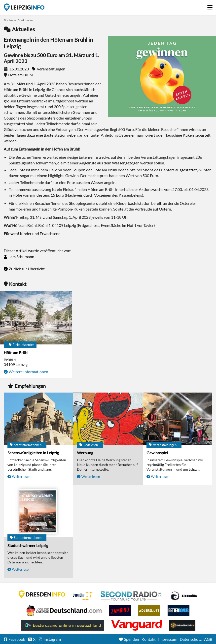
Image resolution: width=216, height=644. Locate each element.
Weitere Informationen (28, 372)
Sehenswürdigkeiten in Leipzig (33, 453)
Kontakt (149, 639)
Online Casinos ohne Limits (182, 625)
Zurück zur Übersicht (27, 269)
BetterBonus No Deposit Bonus (179, 611)
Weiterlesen (21, 476)
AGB (208, 639)
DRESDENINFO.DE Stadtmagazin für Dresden (42, 594)
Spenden (132, 639)
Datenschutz (191, 639)
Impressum (168, 639)
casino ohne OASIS (137, 625)
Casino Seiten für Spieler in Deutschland (184, 596)
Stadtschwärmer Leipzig (28, 545)
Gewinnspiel (157, 453)
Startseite (24, 7)
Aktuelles (27, 20)
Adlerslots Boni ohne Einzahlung (149, 611)
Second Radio (132, 596)
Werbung (85, 453)
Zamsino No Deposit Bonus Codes (120, 611)
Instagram (52, 639)
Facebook (17, 639)
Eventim (83, 596)
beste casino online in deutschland (62, 625)
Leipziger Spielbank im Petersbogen (64, 611)
